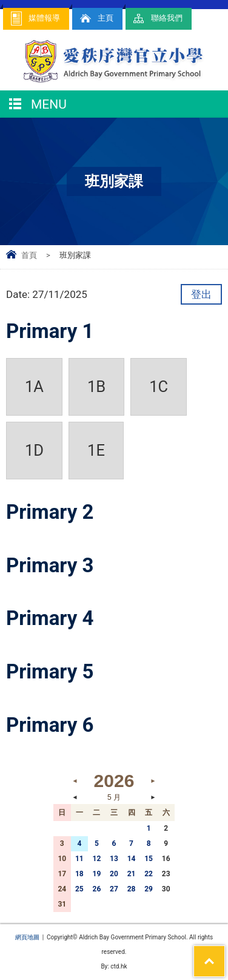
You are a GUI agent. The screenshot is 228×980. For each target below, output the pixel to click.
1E (96, 450)
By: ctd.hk (114, 966)
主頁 (96, 19)
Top (225, 953)
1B (96, 387)
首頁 (29, 255)
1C (159, 387)
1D (34, 450)
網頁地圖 (27, 937)
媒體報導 (35, 19)
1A (34, 387)
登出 (201, 294)
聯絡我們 (157, 19)
